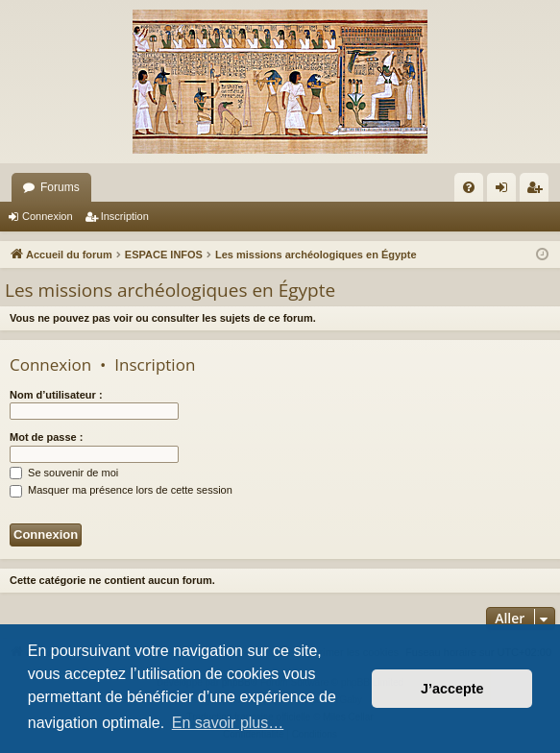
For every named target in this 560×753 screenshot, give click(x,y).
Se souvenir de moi (64, 473)
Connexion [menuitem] (506, 191)
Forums (60, 187)
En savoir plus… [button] (228, 723)
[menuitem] (469, 187)
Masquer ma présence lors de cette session (121, 490)
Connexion (48, 216)
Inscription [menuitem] (538, 191)
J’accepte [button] (452, 689)
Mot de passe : (46, 437)
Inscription (125, 216)
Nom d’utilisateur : (56, 395)
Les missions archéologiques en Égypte (170, 290)
